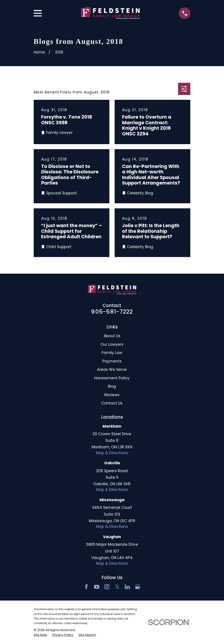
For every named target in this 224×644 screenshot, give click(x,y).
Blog (112, 386)
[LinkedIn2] (127, 587)
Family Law (112, 353)
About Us (112, 336)
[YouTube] (97, 587)
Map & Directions (112, 453)
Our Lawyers (112, 344)
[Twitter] (117, 587)
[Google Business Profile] (138, 587)
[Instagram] (107, 587)
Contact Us (112, 403)
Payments (112, 361)
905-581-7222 (112, 312)
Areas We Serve (112, 369)
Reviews (112, 395)
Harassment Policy (112, 378)
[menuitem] (40, 635)
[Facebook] (86, 587)
